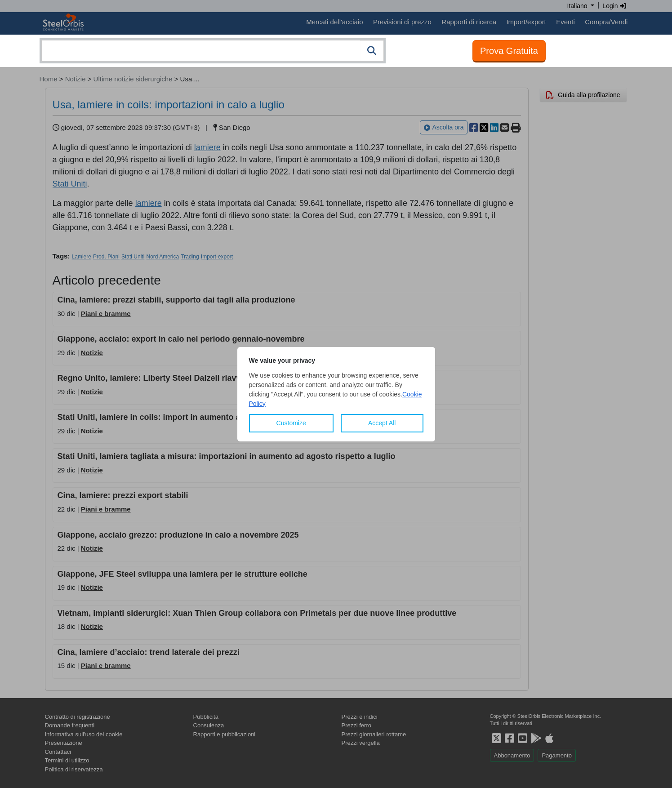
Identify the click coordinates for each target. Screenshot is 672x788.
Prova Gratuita (509, 51)
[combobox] (213, 51)
